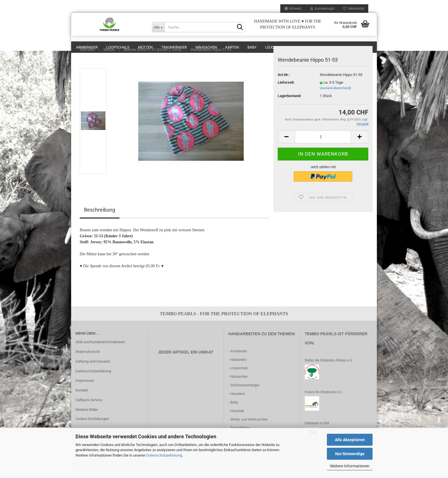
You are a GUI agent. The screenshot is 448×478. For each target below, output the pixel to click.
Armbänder (87, 47)
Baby (252, 47)
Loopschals (118, 47)
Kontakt (82, 402)
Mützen (145, 47)
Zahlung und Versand (93, 373)
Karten (232, 47)
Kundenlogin (322, 9)
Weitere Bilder (87, 421)
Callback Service (89, 411)
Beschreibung (100, 221)
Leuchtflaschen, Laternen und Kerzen (302, 47)
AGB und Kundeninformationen (100, 353)
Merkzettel (354, 9)
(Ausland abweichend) (335, 100)
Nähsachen (206, 47)
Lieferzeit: (286, 94)
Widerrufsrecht (88, 363)
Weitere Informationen (350, 466)
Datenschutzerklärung (164, 455)
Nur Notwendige (350, 454)
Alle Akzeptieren (350, 440)
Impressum (85, 392)
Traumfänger (174, 47)
